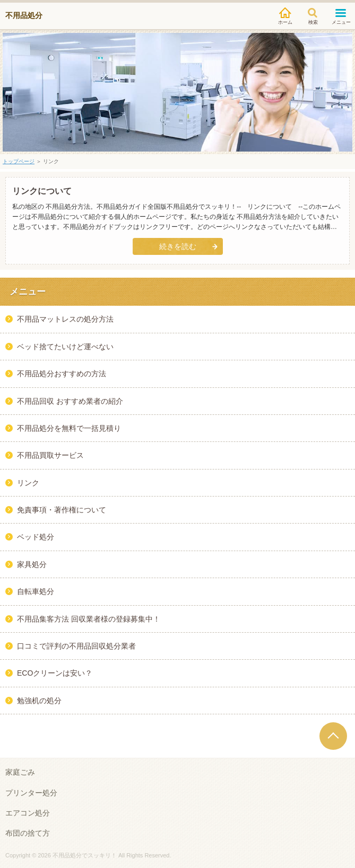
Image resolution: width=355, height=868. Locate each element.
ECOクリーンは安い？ (55, 673)
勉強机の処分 (39, 701)
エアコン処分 (28, 813)
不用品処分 (24, 15)
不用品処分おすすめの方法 (62, 374)
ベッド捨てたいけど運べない (65, 347)
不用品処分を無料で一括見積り (69, 428)
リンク (28, 483)
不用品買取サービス (50, 455)
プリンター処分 (31, 793)
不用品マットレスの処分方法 (65, 319)
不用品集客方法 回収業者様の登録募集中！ (89, 619)
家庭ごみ (20, 772)
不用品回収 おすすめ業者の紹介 (70, 401)
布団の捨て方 (28, 833)
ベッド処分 (36, 537)
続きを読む (178, 246)
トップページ (19, 161)
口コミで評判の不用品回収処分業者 (76, 646)
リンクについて (42, 191)
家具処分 (32, 564)
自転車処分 (36, 591)
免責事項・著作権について (62, 510)
